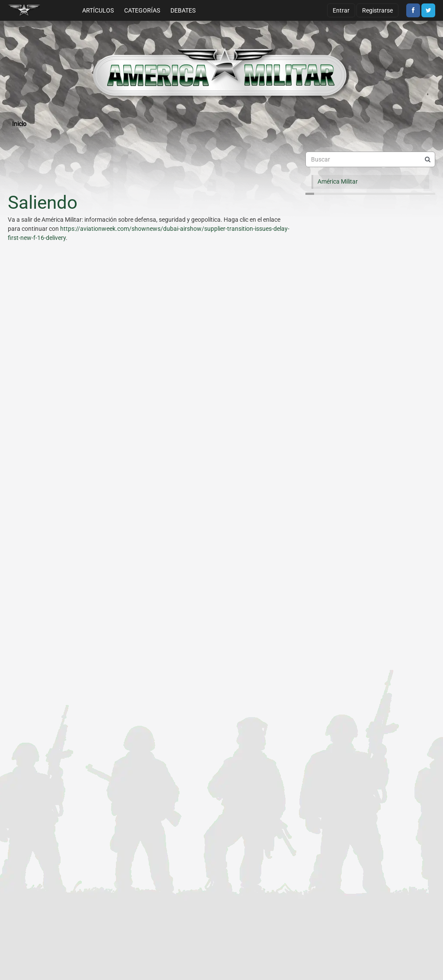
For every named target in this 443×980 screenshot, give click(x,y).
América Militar (338, 181)
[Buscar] (427, 159)
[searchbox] (370, 159)
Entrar (341, 10)
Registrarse (377, 10)
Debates (183, 10)
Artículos (98, 10)
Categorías (142, 10)
